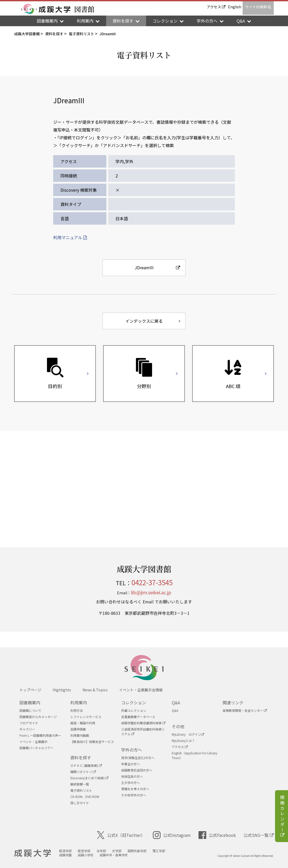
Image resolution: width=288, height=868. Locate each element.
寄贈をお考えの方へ (135, 789)
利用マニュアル (70, 237)
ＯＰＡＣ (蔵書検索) (86, 765)
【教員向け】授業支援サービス (92, 742)
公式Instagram (172, 835)
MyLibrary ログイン (188, 734)
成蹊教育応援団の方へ (137, 770)
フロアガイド (29, 723)
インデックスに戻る (153, 321)
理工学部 (159, 851)
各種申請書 (78, 729)
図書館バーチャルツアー (36, 748)
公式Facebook (217, 835)
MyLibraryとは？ (183, 740)
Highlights (62, 690)
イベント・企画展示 (33, 742)
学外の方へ (132, 750)
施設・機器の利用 (83, 723)
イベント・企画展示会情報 (141, 690)
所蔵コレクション (134, 710)
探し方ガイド (80, 803)
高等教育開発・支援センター (245, 710)
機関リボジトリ (83, 772)
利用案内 (79, 702)
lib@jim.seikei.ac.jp (151, 592)
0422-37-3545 (152, 582)
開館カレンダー (282, 817)
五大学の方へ (131, 783)
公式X (121, 835)
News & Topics (95, 690)
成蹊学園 (65, 855)
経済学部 (65, 851)
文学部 (117, 851)
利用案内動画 (80, 735)
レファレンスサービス (86, 717)
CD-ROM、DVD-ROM (85, 797)
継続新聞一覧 (80, 784)
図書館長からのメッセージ (38, 717)
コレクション (134, 702)
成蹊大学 (33, 853)
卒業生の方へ (131, 764)
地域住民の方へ (132, 776)
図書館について (30, 710)
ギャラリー (27, 729)
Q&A (176, 702)
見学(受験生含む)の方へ (138, 758)
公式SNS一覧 (259, 835)
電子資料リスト (81, 790)
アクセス (216, 7)
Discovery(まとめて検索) (89, 778)
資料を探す (81, 757)
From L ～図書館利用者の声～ (40, 735)
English (235, 7)
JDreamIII (157, 267)
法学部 (101, 851)
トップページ (30, 690)
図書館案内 (30, 702)
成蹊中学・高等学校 (114, 855)
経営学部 (84, 851)
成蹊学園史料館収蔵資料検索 (143, 723)
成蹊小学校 (86, 855)
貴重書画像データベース (138, 717)
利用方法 (77, 710)
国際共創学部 (137, 851)
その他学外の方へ (134, 795)
